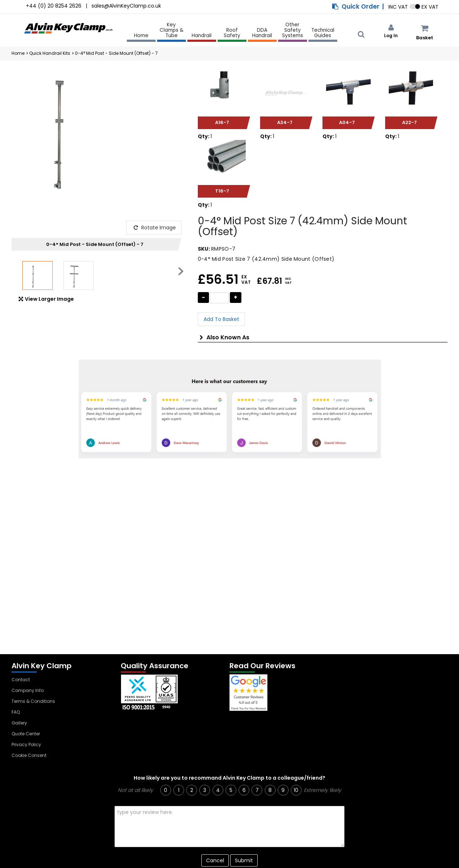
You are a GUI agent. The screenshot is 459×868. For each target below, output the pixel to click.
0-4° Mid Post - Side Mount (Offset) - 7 (116, 53)
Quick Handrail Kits (50, 53)
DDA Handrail (262, 33)
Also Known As (224, 338)
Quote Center (26, 734)
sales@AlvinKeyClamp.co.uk (126, 6)
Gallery (19, 723)
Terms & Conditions (33, 701)
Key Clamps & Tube (171, 30)
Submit (244, 860)
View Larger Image (46, 299)
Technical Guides (323, 33)
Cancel (215, 860)
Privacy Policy (26, 744)
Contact (21, 680)
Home (141, 36)
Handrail (202, 36)
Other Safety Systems (293, 30)
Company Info (28, 690)
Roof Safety (232, 33)
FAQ (16, 712)
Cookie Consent (29, 755)
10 (296, 790)
